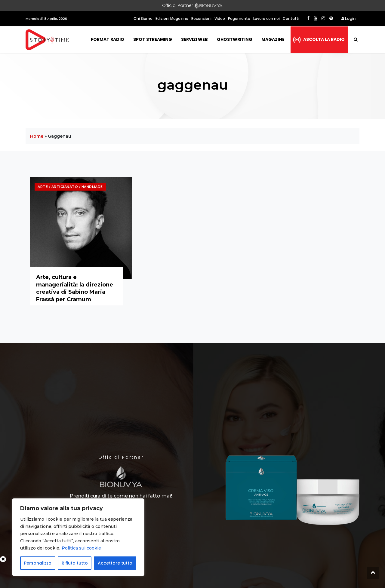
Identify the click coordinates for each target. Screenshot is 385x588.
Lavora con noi (266, 18)
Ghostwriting (235, 39)
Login (348, 18)
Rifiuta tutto (75, 563)
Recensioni (201, 18)
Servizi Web (194, 39)
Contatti (291, 18)
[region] (78, 537)
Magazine (273, 39)
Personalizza (38, 563)
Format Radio (108, 39)
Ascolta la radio (324, 39)
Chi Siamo (143, 18)
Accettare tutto (115, 563)
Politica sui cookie (81, 548)
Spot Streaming (153, 39)
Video (220, 18)
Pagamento (239, 18)
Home (37, 136)
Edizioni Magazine (172, 18)
